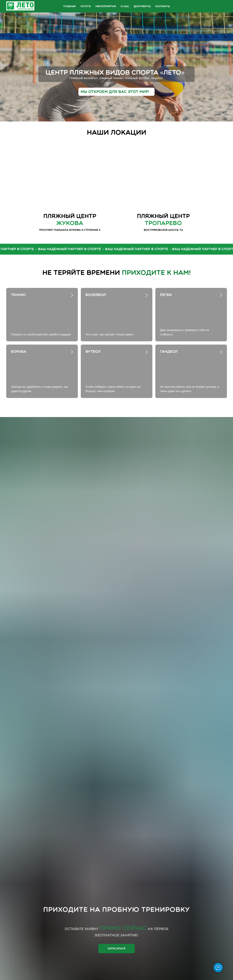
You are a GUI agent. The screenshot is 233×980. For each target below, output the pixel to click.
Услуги (86, 6)
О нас (125, 6)
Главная (69, 6)
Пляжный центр (70, 220)
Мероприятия (106, 6)
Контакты (163, 6)
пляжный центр (163, 220)
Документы (142, 6)
